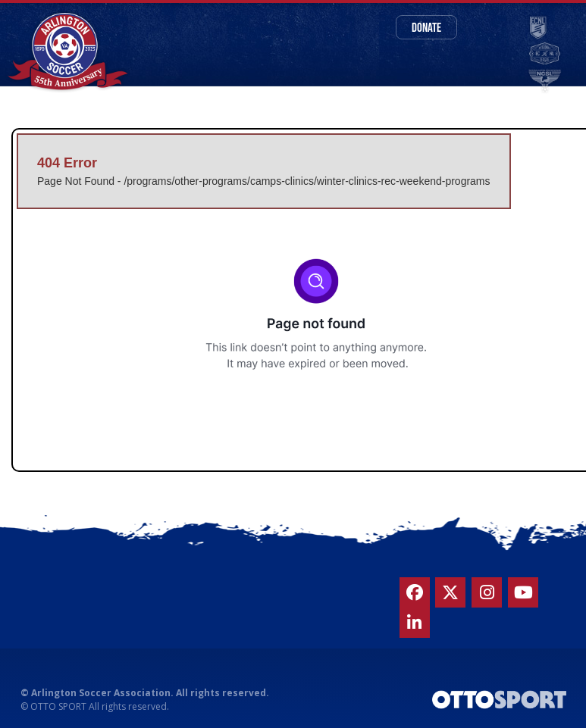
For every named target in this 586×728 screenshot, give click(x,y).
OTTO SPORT (58, 706)
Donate (426, 27)
